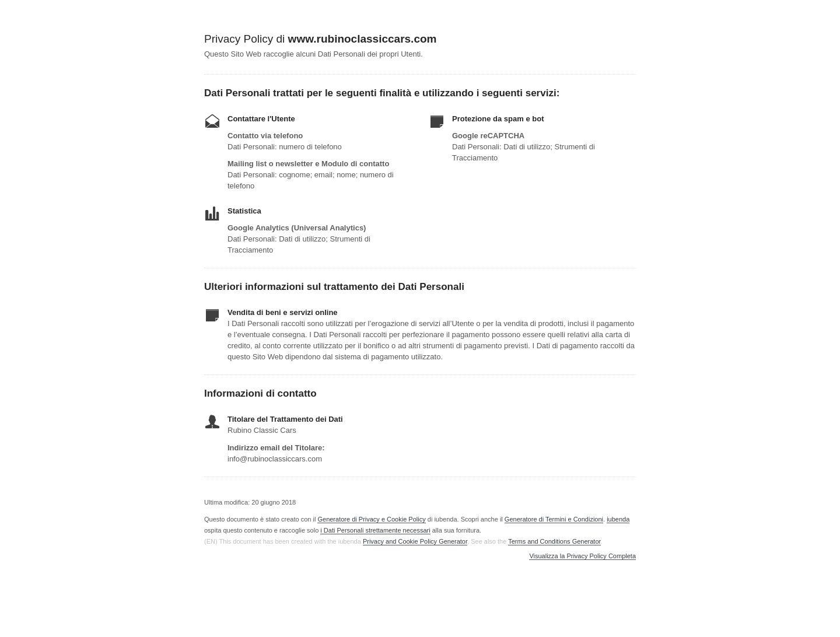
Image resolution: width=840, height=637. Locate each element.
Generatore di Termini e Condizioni (554, 519)
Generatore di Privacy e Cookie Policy (371, 519)
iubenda (618, 519)
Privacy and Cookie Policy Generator (415, 541)
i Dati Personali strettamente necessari (375, 530)
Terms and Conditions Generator (554, 541)
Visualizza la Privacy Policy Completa (582, 556)
